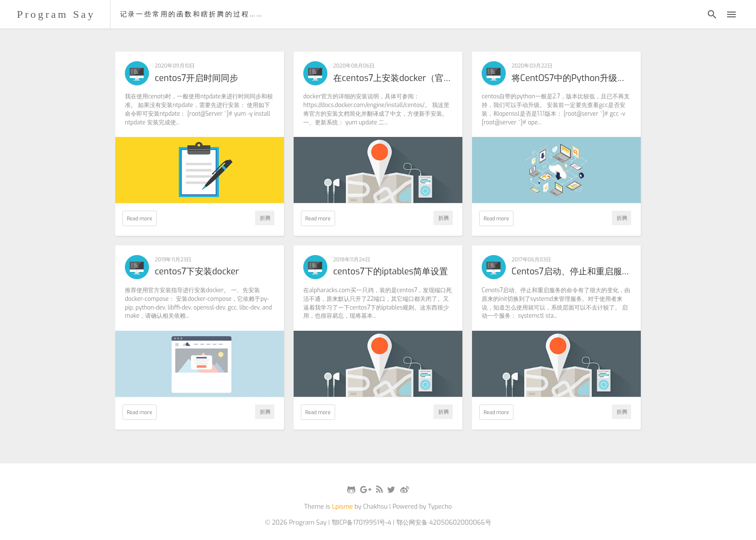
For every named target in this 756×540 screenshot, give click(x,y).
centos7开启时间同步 (196, 79)
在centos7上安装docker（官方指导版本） (393, 79)
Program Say (56, 14)
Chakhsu (375, 506)
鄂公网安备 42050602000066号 (444, 522)
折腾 (265, 218)
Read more (140, 218)
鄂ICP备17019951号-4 (362, 522)
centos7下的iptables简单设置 (391, 272)
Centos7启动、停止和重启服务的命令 (571, 272)
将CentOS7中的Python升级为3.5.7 (571, 79)
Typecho (440, 506)
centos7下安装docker (197, 272)
